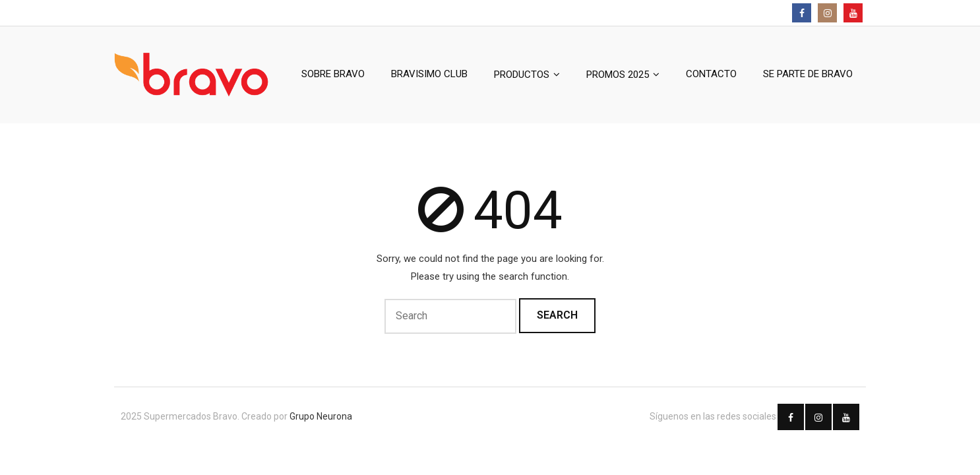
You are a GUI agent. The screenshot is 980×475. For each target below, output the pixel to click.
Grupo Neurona (321, 416)
